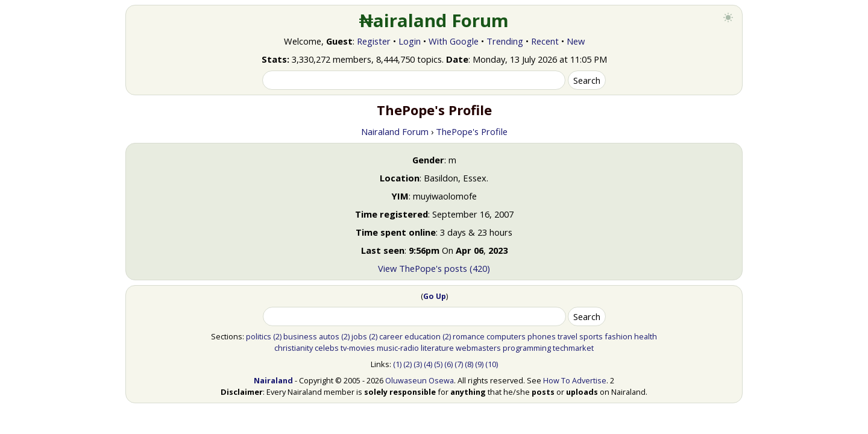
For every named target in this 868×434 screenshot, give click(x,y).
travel (568, 336)
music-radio (398, 348)
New (576, 41)
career (391, 336)
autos (329, 336)
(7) (459, 364)
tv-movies (358, 348)
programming (527, 348)
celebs (327, 348)
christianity (294, 348)
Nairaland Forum (395, 131)
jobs (359, 336)
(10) (492, 364)
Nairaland (273, 380)
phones (542, 336)
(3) (418, 364)
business (300, 336)
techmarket (573, 348)
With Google (454, 41)
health (646, 336)
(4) (428, 364)
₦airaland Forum (434, 20)
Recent (545, 41)
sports (591, 336)
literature (437, 348)
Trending (505, 41)
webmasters (478, 348)
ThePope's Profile (472, 131)
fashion (618, 336)
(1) (397, 364)
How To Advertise (575, 380)
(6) (448, 364)
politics (259, 336)
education (423, 336)
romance (469, 336)
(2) (277, 336)
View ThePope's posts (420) (434, 268)
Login (410, 41)
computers (506, 336)
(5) (438, 364)
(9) (479, 364)
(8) (469, 364)
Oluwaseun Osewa (420, 380)
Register (374, 41)
